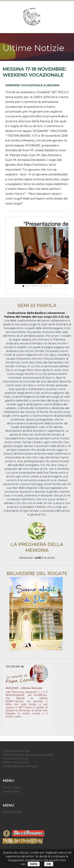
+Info (34, 864)
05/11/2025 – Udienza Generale (24, 688)
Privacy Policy (12, 787)
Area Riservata (12, 812)
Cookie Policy (12, 791)
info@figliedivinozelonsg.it (20, 766)
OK (49, 864)
